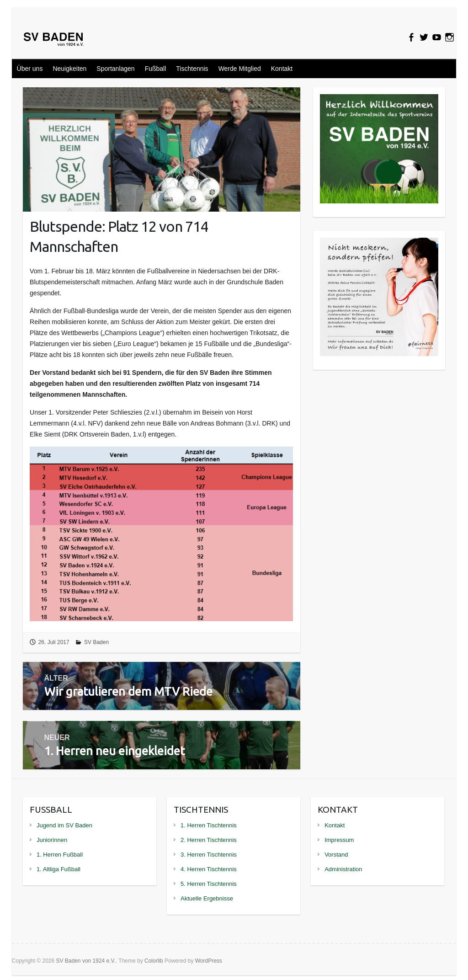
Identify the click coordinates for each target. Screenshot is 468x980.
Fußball (156, 69)
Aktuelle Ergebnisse (207, 898)
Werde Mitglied (240, 69)
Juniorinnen (52, 840)
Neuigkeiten (69, 69)
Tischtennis (192, 69)
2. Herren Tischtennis (209, 840)
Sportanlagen (115, 69)
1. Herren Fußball (60, 855)
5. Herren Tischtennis (209, 884)
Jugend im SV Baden (64, 825)
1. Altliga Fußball (58, 869)
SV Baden (96, 642)
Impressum (339, 840)
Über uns (30, 69)
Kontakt (282, 69)
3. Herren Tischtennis (209, 855)
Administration (343, 869)
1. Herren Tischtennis (209, 825)
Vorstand (336, 855)
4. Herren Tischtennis (209, 869)
